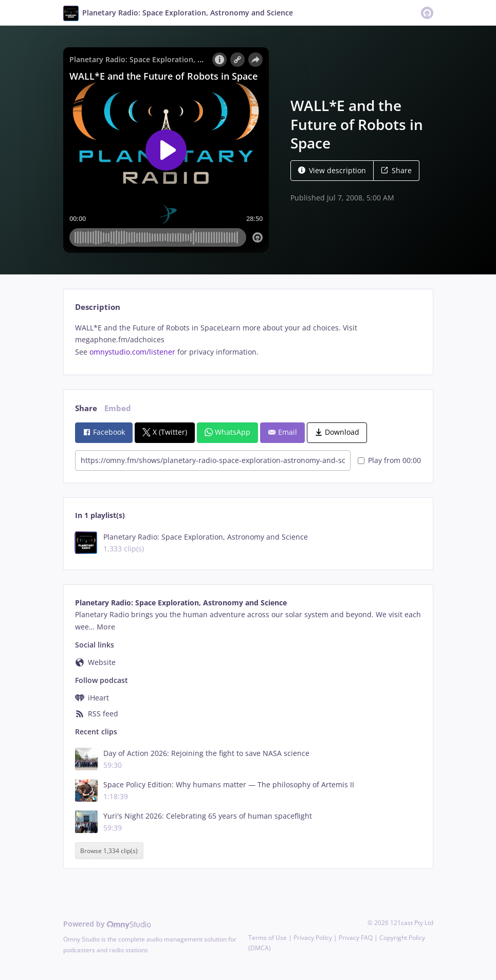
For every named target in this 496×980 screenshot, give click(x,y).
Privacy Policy (313, 938)
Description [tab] (98, 307)
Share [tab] (86, 408)
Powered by (107, 924)
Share (396, 170)
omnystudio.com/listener (132, 352)
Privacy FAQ (356, 938)
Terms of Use (268, 938)
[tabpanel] (248, 340)
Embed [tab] (118, 408)
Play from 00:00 (389, 460)
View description (332, 170)
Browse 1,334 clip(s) (109, 851)
